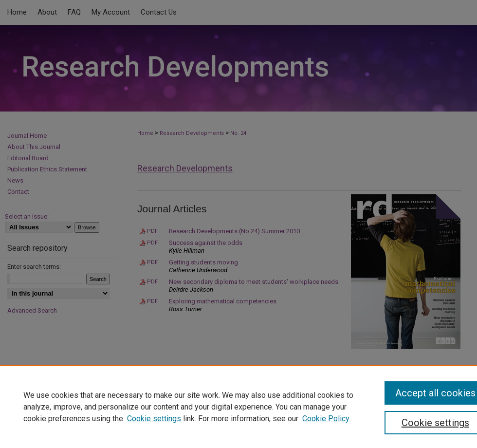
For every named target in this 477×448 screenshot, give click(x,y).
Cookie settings (154, 419)
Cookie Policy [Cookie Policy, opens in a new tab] (326, 419)
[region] (238, 407)
